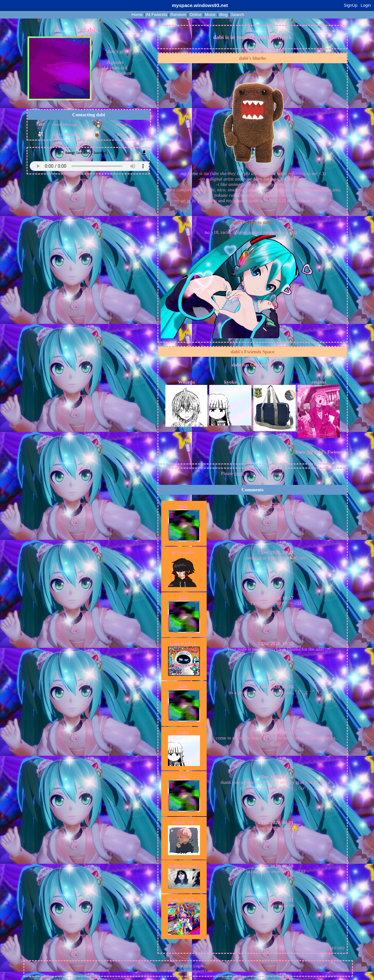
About (178, 966)
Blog (223, 15)
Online (195, 15)
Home (137, 15)
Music (211, 15)
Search (238, 15)
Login (366, 5)
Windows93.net (199, 971)
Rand (178, 15)
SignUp (351, 5)
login (239, 473)
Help (188, 966)
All (156, 15)
